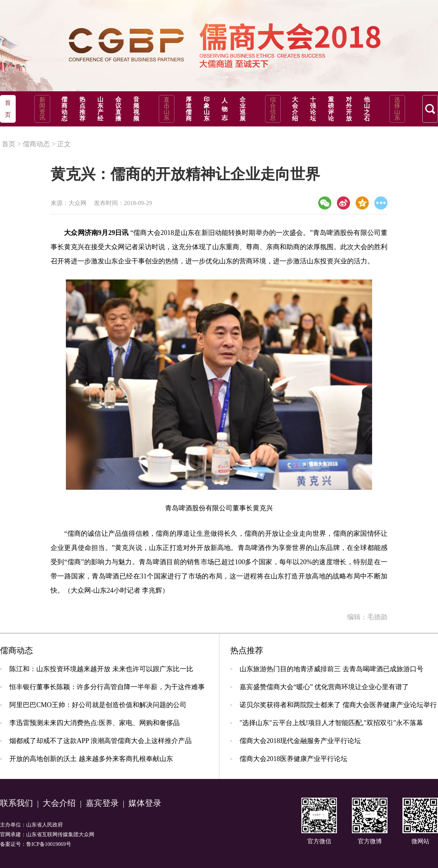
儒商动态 (64, 109)
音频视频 (136, 109)
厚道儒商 (189, 109)
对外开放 (349, 109)
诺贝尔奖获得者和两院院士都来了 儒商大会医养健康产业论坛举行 (338, 705)
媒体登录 (145, 803)
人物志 (225, 109)
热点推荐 (82, 109)
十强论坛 (313, 109)
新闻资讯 (42, 109)
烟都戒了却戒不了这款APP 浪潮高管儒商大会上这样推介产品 (101, 741)
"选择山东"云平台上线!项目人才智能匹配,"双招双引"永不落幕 (331, 723)
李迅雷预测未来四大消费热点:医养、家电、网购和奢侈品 (95, 723)
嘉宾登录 (102, 803)
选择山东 (397, 109)
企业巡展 (243, 109)
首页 (9, 144)
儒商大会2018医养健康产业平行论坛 (293, 759)
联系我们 (16, 803)
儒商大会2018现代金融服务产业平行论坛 (300, 741)
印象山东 (207, 109)
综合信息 (273, 109)
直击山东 (167, 109)
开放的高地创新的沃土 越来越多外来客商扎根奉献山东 (91, 759)
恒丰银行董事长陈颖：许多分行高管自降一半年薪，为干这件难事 (107, 687)
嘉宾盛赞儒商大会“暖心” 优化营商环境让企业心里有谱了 (324, 687)
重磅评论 (331, 109)
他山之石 (367, 109)
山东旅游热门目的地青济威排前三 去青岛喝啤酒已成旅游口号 (331, 669)
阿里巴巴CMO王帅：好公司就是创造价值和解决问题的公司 (98, 705)
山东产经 (100, 109)
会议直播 (118, 109)
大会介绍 (295, 109)
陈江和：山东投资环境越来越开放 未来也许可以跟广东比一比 (101, 669)
